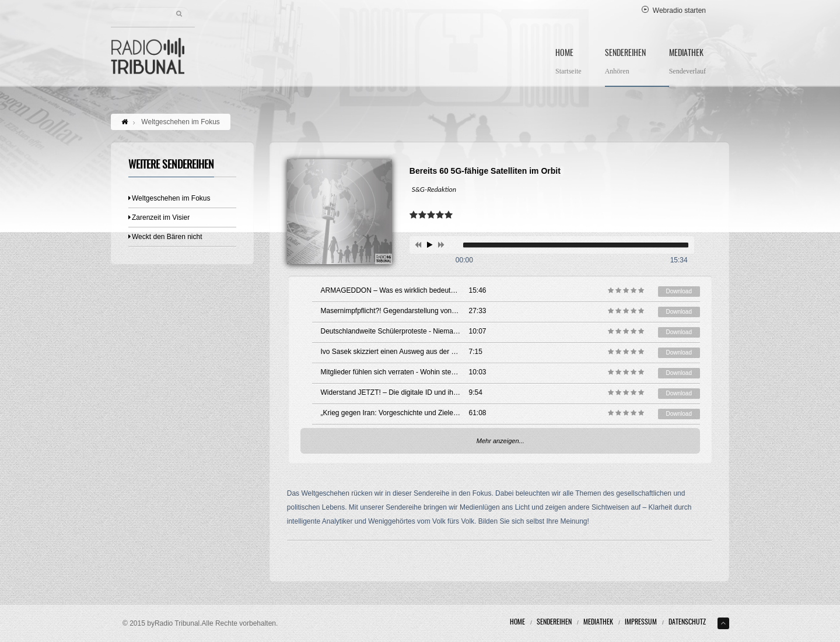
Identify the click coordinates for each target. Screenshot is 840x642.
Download (679, 291)
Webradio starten (674, 10)
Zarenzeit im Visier (159, 217)
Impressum (641, 622)
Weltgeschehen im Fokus (169, 198)
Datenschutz (687, 622)
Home (568, 63)
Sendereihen (625, 63)
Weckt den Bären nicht (165, 237)
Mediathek (687, 63)
